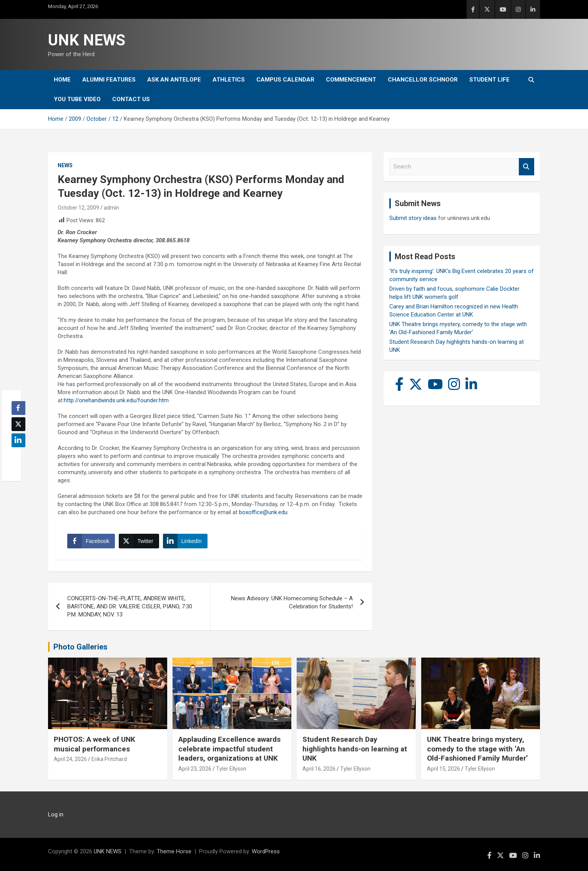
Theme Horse (174, 851)
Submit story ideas (413, 218)
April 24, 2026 (70, 759)
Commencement (351, 80)
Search (527, 167)
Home (62, 80)
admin (111, 208)
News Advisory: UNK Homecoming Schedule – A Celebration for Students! (292, 602)
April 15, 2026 (443, 769)
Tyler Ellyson (231, 769)
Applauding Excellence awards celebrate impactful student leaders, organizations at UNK (229, 749)
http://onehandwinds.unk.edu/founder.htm (116, 400)
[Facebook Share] (91, 541)
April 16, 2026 (319, 769)
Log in (56, 814)
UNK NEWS (87, 40)
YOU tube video (77, 99)
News (65, 165)
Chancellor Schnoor (423, 80)
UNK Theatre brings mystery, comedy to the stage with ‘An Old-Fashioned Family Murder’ (478, 749)
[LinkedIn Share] (185, 541)
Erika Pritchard (109, 759)
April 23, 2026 (195, 769)
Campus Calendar (285, 80)
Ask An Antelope (174, 80)
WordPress (266, 851)
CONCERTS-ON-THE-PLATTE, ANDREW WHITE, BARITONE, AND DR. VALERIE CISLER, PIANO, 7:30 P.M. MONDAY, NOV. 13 (130, 606)
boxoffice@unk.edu (263, 512)
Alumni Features (109, 80)
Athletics (229, 80)
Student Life (489, 80)
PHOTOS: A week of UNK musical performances (95, 744)
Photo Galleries (81, 647)
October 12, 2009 (78, 208)
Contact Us (131, 99)
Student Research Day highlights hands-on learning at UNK (355, 749)
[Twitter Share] (139, 541)
